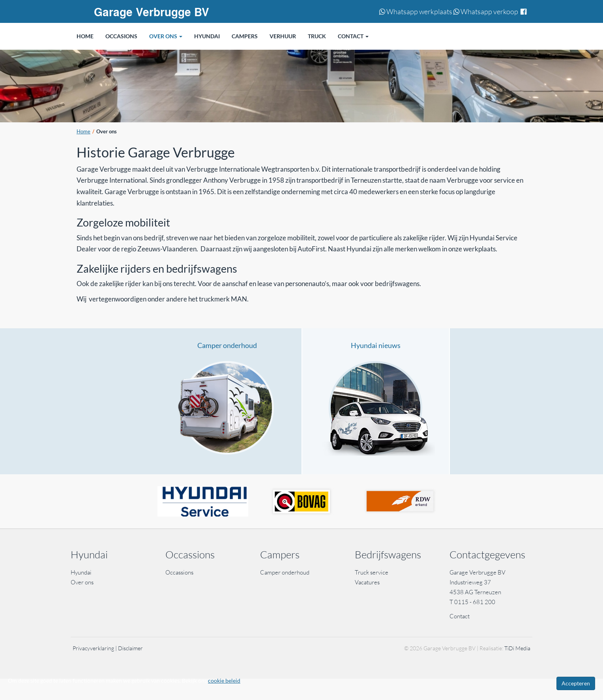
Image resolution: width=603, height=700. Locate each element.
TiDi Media (517, 648)
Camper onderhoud (227, 345)
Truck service (372, 572)
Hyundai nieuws (376, 345)
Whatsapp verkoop (486, 11)
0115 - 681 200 (475, 602)
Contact (460, 616)
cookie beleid (224, 680)
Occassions (180, 572)
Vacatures (367, 582)
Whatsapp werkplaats (416, 11)
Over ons (82, 582)
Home (83, 132)
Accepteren (576, 683)
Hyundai (81, 572)
